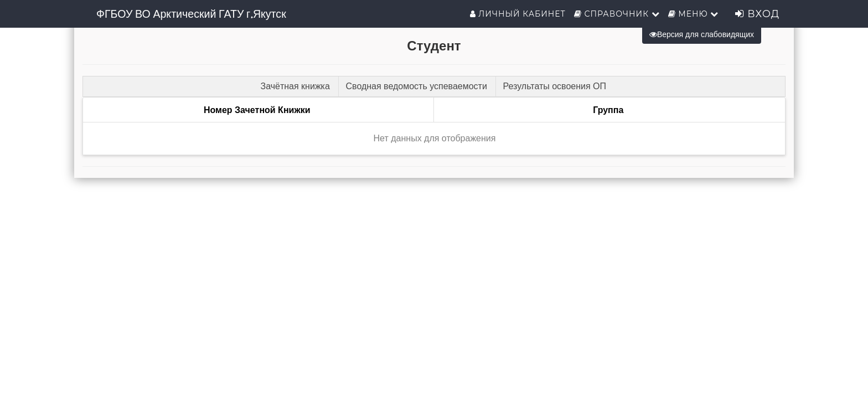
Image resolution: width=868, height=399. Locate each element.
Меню (694, 14)
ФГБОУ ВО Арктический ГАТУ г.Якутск (191, 14)
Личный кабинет (518, 14)
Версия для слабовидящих (702, 34)
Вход (757, 14)
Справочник (617, 14)
